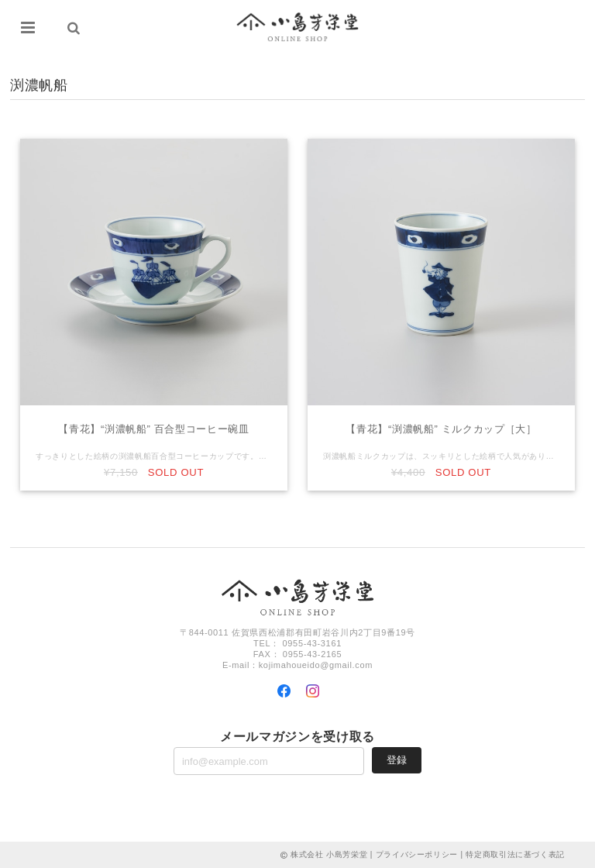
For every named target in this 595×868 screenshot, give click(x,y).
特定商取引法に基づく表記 (515, 854)
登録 (397, 760)
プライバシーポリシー (417, 854)
